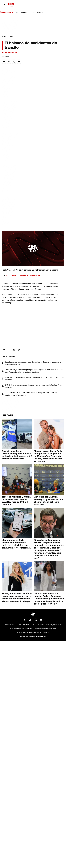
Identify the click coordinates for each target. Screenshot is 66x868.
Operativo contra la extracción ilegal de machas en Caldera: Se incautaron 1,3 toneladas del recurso (34, 363)
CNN (7, 56)
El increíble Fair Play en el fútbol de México (25, 275)
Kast (49, 12)
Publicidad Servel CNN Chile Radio (45, 629)
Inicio (4, 37)
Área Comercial (10, 625)
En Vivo (19, 625)
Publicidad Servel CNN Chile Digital (21, 629)
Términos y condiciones (53, 625)
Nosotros (26, 625)
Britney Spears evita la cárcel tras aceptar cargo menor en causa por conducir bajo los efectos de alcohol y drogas (17, 597)
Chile (16, 12)
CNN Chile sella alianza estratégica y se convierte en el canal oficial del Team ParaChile (33, 386)
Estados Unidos (38, 12)
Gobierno (25, 12)
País (12, 37)
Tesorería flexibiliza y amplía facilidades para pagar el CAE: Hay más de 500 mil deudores (34, 379)
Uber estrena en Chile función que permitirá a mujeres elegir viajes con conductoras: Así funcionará (31, 394)
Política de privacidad (37, 625)
